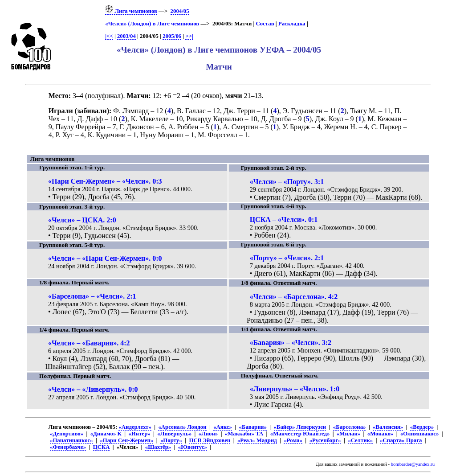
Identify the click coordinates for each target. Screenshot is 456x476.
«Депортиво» (67, 434)
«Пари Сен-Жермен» (126, 440)
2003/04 (126, 36)
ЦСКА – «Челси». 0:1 (284, 220)
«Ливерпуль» (174, 434)
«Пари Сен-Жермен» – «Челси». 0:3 (105, 181)
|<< (109, 36)
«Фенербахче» (68, 447)
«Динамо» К (106, 434)
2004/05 (180, 11)
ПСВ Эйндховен (210, 440)
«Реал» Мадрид (257, 440)
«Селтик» (360, 440)
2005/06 (172, 36)
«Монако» (380, 434)
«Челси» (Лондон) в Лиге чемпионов (152, 24)
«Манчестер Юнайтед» (300, 434)
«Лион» (208, 434)
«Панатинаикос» (71, 440)
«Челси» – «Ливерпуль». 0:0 (93, 389)
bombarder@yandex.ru (413, 464)
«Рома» (293, 440)
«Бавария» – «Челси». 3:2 (291, 343)
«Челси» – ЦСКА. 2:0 (82, 220)
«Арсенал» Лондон (182, 427)
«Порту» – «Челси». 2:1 (287, 258)
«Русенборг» (325, 440)
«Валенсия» (388, 427)
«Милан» (348, 434)
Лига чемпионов (131, 11)
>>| (189, 36)
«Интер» (139, 434)
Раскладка (292, 24)
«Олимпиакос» (419, 434)
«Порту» (171, 440)
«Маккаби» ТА (244, 434)
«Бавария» (253, 427)
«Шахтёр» (158, 447)
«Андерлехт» (135, 427)
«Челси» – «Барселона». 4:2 (294, 297)
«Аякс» (223, 427)
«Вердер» (422, 427)
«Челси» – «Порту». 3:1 (287, 182)
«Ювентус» (193, 447)
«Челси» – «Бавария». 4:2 (89, 343)
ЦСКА (102, 447)
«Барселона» (350, 427)
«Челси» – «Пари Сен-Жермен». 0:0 (105, 258)
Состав (265, 24)
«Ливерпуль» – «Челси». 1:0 (295, 389)
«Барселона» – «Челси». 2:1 (92, 296)
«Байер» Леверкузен (300, 427)
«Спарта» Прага (401, 440)
